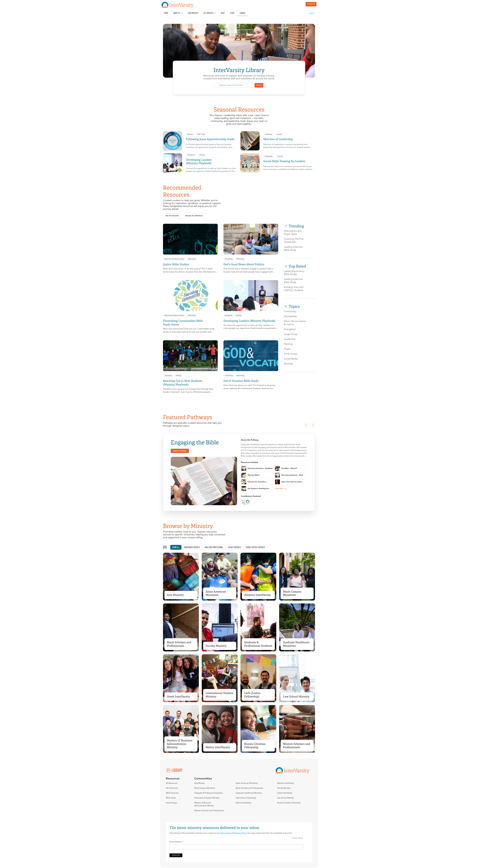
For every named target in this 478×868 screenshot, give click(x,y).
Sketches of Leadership (278, 139)
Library (242, 13)
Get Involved (208, 13)
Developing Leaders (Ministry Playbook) (199, 161)
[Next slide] (313, 425)
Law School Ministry (296, 696)
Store (232, 13)
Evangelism (191, 155)
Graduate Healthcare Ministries (296, 644)
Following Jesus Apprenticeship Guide (210, 139)
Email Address (176, 842)
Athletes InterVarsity (258, 595)
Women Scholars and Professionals (297, 746)
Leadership (268, 134)
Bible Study (201, 134)
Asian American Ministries (216, 593)
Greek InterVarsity (178, 696)
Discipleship (269, 156)
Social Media (291, 359)
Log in (312, 13)
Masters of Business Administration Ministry (180, 744)
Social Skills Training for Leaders (284, 161)
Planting (190, 134)
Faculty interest (234, 547)
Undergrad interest (192, 547)
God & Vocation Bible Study (241, 381)
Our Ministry (193, 13)
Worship (288, 364)
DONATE (311, 4)
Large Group (291, 334)
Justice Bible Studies (176, 264)
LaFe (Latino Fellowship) (252, 695)
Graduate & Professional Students (258, 644)
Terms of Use (225, 833)
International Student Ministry (219, 695)
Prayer (287, 349)
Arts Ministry (175, 595)
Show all (176, 547)
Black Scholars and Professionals (179, 644)
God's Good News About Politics (244, 264)
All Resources (172, 783)
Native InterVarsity (218, 747)
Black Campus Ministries (292, 593)
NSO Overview (172, 793)
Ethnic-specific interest (255, 547)
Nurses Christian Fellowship (255, 746)
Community (168, 376)
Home (166, 13)
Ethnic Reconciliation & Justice (174, 259)
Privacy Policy (241, 833)
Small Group (229, 376)
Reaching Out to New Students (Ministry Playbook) (183, 383)
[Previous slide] (306, 425)
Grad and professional (214, 547)
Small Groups (172, 803)
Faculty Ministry (216, 646)
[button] (172, 216)
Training (279, 134)
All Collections (172, 788)
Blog (223, 13)
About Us (177, 13)
